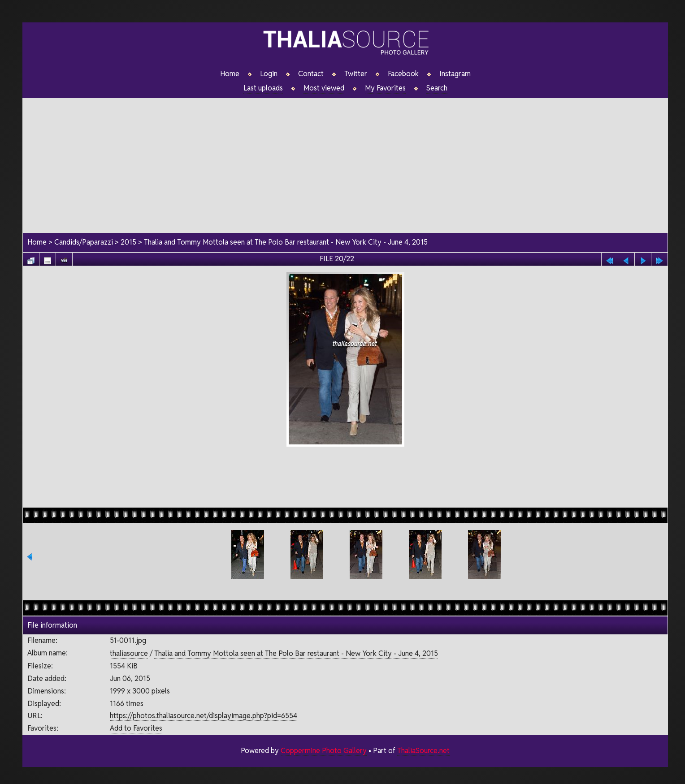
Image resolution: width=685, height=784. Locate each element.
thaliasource (129, 653)
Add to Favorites (136, 728)
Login (269, 74)
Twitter (356, 74)
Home (230, 74)
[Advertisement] (345, 161)
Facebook (403, 74)
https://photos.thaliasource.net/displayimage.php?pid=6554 (204, 716)
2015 (128, 242)
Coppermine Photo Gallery (324, 751)
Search (437, 88)
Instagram (455, 74)
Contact (311, 74)
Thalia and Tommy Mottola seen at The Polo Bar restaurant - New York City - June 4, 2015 (286, 242)
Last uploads (263, 88)
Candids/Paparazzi (84, 242)
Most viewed (324, 88)
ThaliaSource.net (423, 751)
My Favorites (385, 88)
